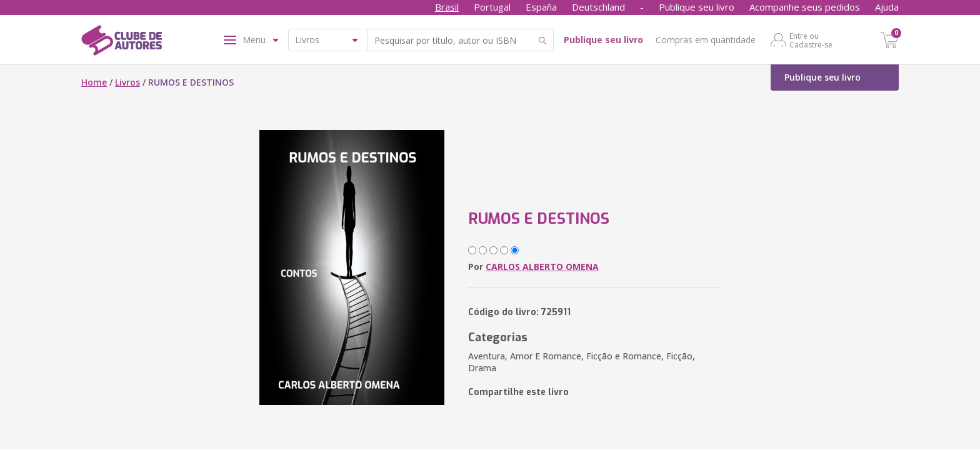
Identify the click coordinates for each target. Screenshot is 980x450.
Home (94, 82)
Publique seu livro (697, 7)
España (541, 7)
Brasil (447, 7)
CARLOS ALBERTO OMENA (542, 267)
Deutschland (598, 7)
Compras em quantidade (706, 40)
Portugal (492, 7)
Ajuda (887, 7)
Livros (127, 82)
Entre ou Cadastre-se (811, 40)
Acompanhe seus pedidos (805, 7)
